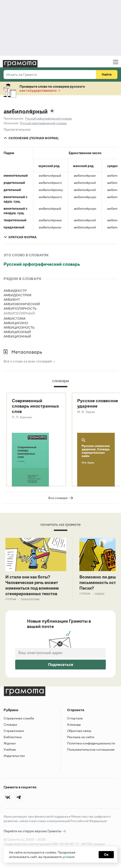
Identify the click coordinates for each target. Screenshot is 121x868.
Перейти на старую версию (35, 834)
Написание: (11, 123)
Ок (106, 855)
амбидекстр (15, 291)
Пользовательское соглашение (91, 752)
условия (69, 857)
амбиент (12, 299)
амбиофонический (22, 304)
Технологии (30, 601)
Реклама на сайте (81, 739)
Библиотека (13, 739)
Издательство (14, 758)
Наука (99, 595)
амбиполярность (20, 308)
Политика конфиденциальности (91, 745)
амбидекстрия (17, 295)
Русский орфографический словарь (42, 264)
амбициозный (17, 332)
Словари (10, 727)
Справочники (14, 733)
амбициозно (16, 323)
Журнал (10, 745)
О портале (75, 720)
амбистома (15, 318)
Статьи (11, 601)
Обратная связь (79, 733)
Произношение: (14, 119)
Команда (74, 727)
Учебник (10, 752)
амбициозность (19, 327)
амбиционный (17, 336)
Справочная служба (19, 720)
